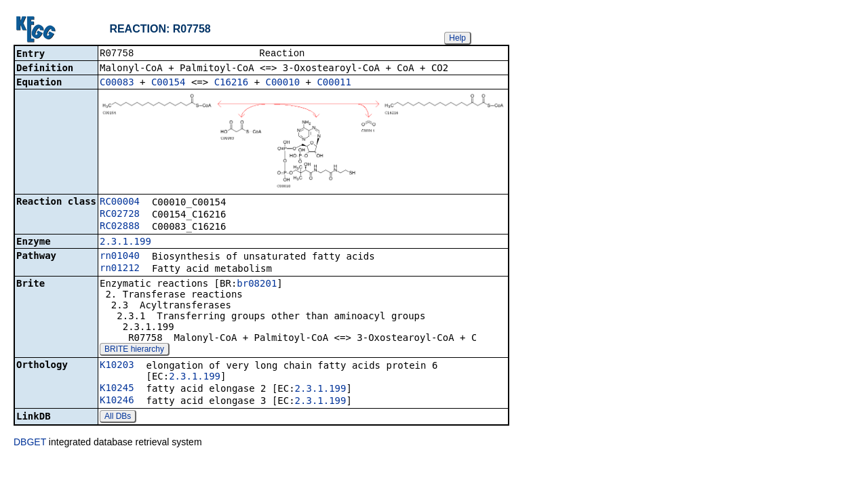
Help (457, 38)
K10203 (117, 366)
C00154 (169, 83)
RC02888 (120, 227)
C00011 (334, 83)
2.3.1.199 (125, 243)
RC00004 (120, 203)
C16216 (232, 83)
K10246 (117, 401)
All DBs (118, 418)
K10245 (117, 389)
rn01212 (120, 269)
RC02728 (120, 215)
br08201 (257, 285)
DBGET (30, 443)
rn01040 (120, 257)
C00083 (117, 83)
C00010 (283, 83)
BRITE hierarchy (134, 350)
